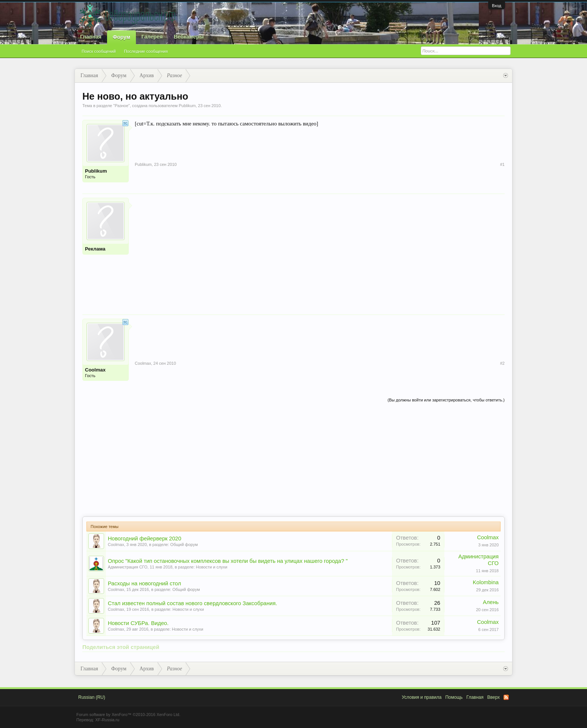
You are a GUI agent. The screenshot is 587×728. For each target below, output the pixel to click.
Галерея (152, 37)
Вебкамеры (189, 37)
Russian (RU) (92, 697)
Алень (491, 602)
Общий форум (184, 545)
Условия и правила (422, 697)
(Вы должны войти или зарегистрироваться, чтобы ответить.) (446, 400)
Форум (121, 37)
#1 (502, 164)
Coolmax (95, 370)
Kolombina (486, 582)
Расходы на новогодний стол (144, 583)
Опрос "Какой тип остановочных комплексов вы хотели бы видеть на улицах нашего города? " (228, 561)
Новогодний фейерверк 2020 (145, 539)
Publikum (187, 106)
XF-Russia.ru (107, 720)
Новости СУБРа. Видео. (138, 623)
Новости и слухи (212, 567)
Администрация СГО (128, 567)
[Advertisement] (320, 250)
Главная (91, 37)
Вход (497, 6)
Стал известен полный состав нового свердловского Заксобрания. (192, 603)
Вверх (494, 697)
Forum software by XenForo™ (128, 715)
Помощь (454, 697)
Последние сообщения (146, 51)
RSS (506, 697)
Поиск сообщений (99, 51)
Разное (121, 106)
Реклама (95, 249)
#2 (502, 363)
